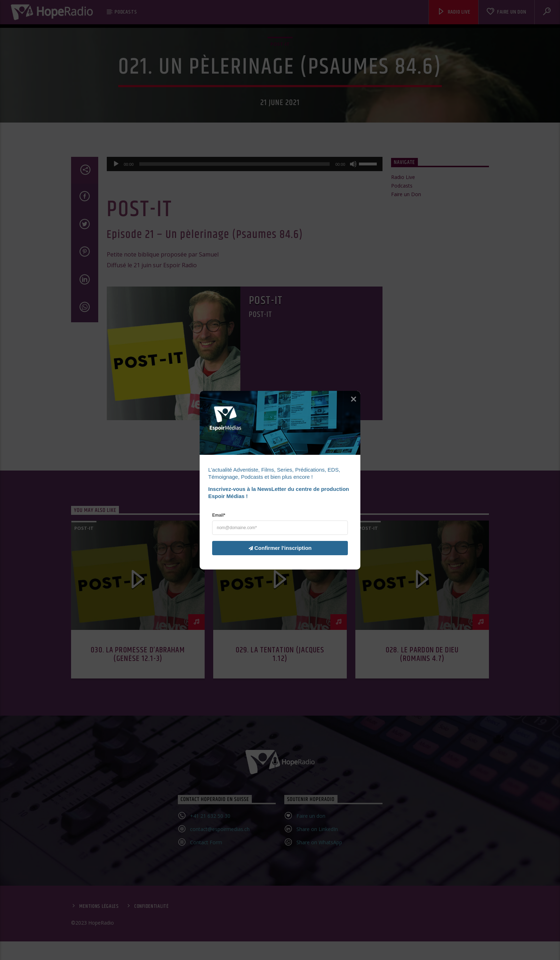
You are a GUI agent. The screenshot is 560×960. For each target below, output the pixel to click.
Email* (219, 515)
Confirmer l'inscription (276, 548)
